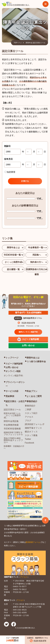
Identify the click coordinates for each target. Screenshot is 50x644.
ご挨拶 (28, 409)
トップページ (12, 358)
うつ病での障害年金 (36, 362)
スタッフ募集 (31, 435)
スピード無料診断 (14, 364)
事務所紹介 (32, 401)
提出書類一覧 (13, 269)
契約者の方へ (37, 262)
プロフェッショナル (13, 433)
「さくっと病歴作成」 (12, 415)
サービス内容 (12, 391)
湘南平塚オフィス (33, 428)
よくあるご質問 (34, 396)
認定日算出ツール (12, 410)
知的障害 (10, 172)
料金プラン (32, 391)
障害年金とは (13, 248)
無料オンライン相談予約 (28, 332)
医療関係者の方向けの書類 (37, 270)
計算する (25, 181)
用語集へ (37, 255)
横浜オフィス (31, 432)
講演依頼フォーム (33, 424)
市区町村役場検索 (12, 429)
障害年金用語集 (11, 421)
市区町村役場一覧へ (13, 255)
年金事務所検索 (11, 425)
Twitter (28, 439)
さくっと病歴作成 (13, 262)
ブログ (28, 421)
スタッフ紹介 (31, 413)
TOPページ (18, 43)
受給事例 (10, 396)
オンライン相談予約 (13, 376)
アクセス (29, 417)
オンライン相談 (13, 371)
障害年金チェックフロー (13, 440)
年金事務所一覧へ (37, 248)
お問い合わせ (12, 367)
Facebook (29, 443)
